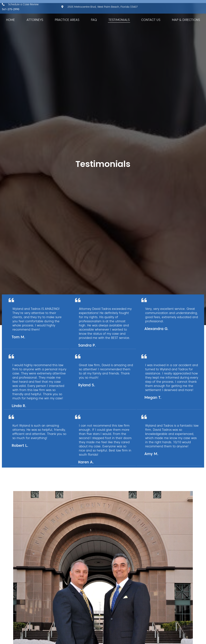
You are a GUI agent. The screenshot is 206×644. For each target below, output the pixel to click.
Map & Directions (186, 20)
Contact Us (151, 20)
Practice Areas (67, 20)
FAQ (94, 20)
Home (10, 20)
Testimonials (119, 20)
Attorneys (35, 20)
